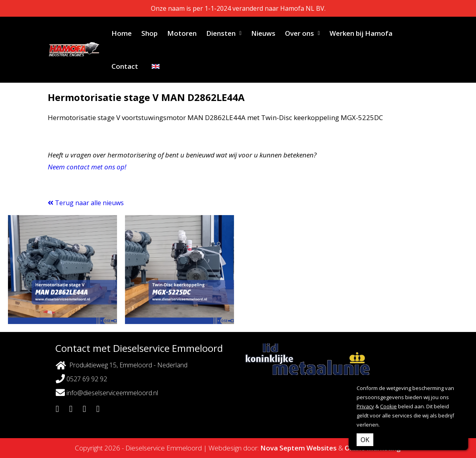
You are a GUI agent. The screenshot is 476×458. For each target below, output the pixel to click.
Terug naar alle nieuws (86, 203)
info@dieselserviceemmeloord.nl (107, 393)
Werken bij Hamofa (361, 33)
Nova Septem (283, 448)
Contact (125, 66)
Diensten (221, 33)
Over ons (299, 33)
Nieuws (263, 33)
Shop (149, 33)
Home (122, 33)
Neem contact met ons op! (87, 167)
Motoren (182, 33)
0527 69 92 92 (81, 379)
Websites (322, 448)
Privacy (365, 406)
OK (365, 440)
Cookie (388, 406)
